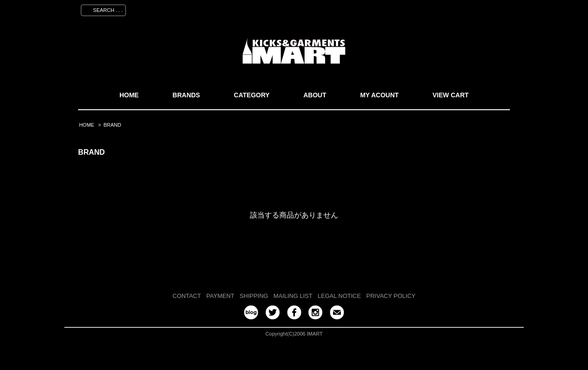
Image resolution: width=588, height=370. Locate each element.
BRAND (112, 125)
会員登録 (424, 9)
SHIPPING (254, 296)
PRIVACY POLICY (391, 296)
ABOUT (315, 95)
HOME (129, 95)
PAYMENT (220, 296)
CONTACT (187, 296)
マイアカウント (380, 9)
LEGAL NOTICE (339, 296)
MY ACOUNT (379, 95)
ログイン (460, 9)
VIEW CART (451, 95)
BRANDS (187, 95)
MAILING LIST (293, 296)
